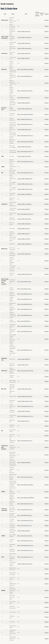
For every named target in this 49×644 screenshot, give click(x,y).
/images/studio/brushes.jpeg (24, 254)
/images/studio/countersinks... (25, 194)
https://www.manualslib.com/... (25, 76)
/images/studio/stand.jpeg (24, 531)
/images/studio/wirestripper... (24, 147)
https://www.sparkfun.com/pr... (25, 304)
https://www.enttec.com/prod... (25, 536)
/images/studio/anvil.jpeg (24, 58)
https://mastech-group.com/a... (25, 119)
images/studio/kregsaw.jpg (24, 98)
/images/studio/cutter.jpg (24, 234)
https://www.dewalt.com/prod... (25, 91)
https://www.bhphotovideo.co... (25, 515)
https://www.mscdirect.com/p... (25, 441)
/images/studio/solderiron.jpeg (25, 109)
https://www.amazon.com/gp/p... (25, 136)
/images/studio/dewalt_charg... (25, 564)
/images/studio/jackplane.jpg (24, 244)
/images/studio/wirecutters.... (24, 219)
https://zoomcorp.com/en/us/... (25, 510)
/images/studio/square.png (24, 31)
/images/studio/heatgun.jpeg (24, 129)
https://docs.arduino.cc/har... (24, 282)
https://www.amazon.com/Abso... (25, 114)
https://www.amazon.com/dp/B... (25, 371)
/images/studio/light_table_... (25, 389)
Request (47, 20)
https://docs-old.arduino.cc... (24, 321)
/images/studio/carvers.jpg (24, 239)
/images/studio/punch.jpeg (24, 411)
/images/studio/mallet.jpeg (24, 53)
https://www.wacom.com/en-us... (25, 477)
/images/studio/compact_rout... (25, 184)
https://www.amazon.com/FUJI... (25, 142)
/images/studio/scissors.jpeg (24, 224)
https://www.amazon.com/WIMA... (26, 498)
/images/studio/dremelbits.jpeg (25, 179)
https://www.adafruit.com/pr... (25, 294)
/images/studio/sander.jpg (24, 103)
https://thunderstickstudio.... (24, 462)
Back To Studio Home (9, 8)
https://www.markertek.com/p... (25, 124)
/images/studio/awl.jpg (23, 365)
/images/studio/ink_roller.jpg (25, 274)
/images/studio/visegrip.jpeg (24, 156)
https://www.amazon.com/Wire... (25, 485)
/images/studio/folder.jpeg (24, 359)
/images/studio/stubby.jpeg (24, 43)
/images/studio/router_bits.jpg (25, 189)
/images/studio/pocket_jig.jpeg (25, 401)
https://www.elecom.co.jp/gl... (25, 525)
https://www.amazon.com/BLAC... (26, 69)
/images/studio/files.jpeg (23, 421)
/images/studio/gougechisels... (25, 204)
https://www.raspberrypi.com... (25, 326)
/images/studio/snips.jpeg (24, 229)
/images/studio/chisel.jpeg (24, 209)
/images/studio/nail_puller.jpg (25, 396)
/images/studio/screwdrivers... (25, 37)
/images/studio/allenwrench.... (25, 48)
